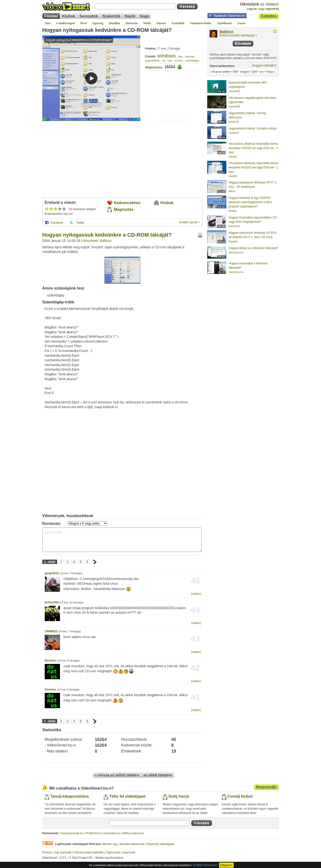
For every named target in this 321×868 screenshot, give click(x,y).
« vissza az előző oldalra (117, 775)
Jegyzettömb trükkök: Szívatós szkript (253, 128)
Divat (84, 23)
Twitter (80, 223)
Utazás (242, 23)
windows (167, 56)
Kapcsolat (129, 852)
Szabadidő (178, 23)
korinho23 (234, 226)
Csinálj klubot (240, 796)
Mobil (147, 23)
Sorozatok (89, 16)
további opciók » (190, 222)
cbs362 (233, 157)
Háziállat (115, 23)
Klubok (69, 16)
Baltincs (227, 32)
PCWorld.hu (93, 833)
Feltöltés (269, 16)
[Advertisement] (174, 105)
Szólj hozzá (179, 796)
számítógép (192, 61)
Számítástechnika (201, 23)
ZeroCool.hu (236, 252)
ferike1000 (52, 602)
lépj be (68, 214)
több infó (270, 58)
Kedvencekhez (127, 203)
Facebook (57, 223)
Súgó (144, 16)
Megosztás (124, 209)
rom (170, 61)
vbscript (190, 56)
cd (163, 61)
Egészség (98, 23)
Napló (130, 16)
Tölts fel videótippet (128, 796)
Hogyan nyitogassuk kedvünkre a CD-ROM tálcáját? (107, 30)
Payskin (233, 241)
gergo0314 (52, 573)
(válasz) (196, 594)
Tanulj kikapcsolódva (70, 796)
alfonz (232, 191)
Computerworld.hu (71, 833)
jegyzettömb (153, 61)
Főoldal (51, 16)
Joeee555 (234, 91)
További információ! (205, 865)
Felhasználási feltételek (89, 852)
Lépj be (252, 9)
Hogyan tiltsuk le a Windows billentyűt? (253, 248)
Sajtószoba (113, 852)
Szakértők (111, 16)
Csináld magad (65, 23)
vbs (180, 56)
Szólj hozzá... (122, 540)
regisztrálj (272, 9)
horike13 (234, 122)
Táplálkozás (224, 23)
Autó (48, 23)
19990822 (51, 631)
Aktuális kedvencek (132, 844)
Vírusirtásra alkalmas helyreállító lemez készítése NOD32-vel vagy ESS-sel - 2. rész (254, 148)
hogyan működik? (264, 66)
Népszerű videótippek (160, 844)
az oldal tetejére (158, 775)
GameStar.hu (112, 833)
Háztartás (132, 23)
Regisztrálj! (266, 787)
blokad (233, 211)
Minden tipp (110, 844)
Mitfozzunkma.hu (133, 833)
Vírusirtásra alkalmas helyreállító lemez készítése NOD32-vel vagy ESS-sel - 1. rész (254, 167)
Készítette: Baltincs (97, 241)
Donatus (50, 661)
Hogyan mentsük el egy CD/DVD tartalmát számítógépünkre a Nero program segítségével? (250, 202)
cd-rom (179, 61)
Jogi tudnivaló (63, 852)
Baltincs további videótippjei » (238, 35)
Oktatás (161, 23)
